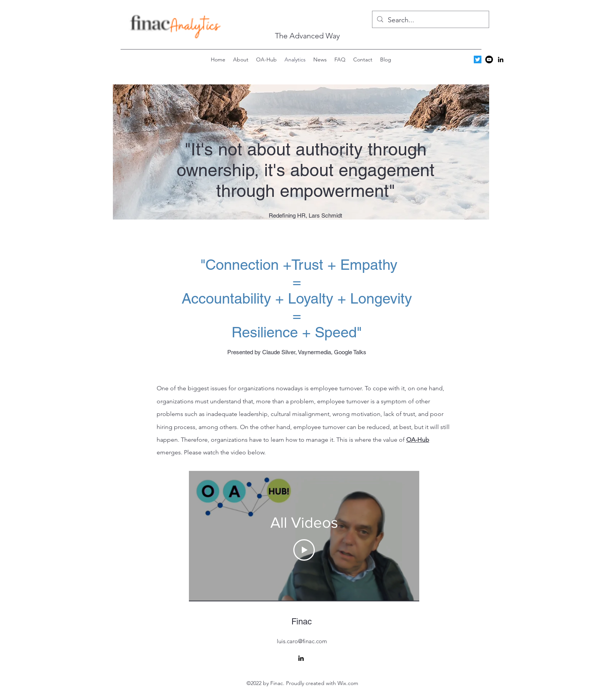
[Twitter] (478, 59)
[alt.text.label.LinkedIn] (501, 59)
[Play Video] (304, 550)
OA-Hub (418, 440)
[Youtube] (489, 59)
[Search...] (430, 20)
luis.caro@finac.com (302, 641)
